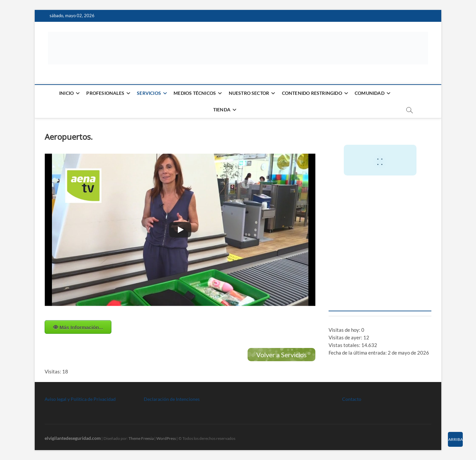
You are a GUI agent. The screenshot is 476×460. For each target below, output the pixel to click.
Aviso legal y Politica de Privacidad (80, 399)
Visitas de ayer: (346, 337)
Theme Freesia (141, 438)
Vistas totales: (345, 345)
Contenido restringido (312, 93)
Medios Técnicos (195, 93)
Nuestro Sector (249, 93)
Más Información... (81, 327)
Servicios (149, 93)
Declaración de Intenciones (172, 399)
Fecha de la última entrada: (358, 353)
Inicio (66, 93)
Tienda (222, 110)
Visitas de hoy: (345, 330)
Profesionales (105, 93)
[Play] (180, 230)
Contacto (352, 399)
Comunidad (370, 93)
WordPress (166, 438)
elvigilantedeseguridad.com (73, 438)
